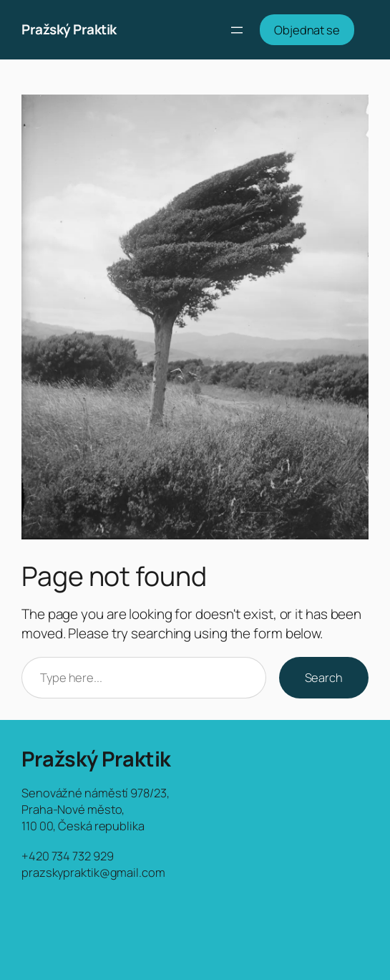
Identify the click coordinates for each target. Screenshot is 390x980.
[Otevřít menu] (237, 30)
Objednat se (307, 30)
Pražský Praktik (69, 29)
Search (324, 677)
